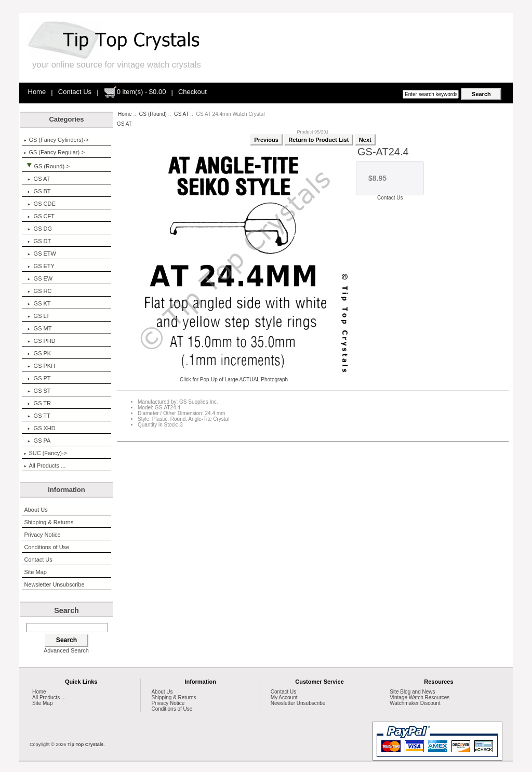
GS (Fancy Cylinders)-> (56, 140)
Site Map (35, 572)
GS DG (38, 229)
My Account (284, 697)
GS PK (37, 353)
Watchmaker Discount (415, 703)
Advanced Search (66, 650)
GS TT (37, 416)
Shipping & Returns (49, 522)
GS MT (38, 328)
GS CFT (39, 216)
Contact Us (75, 92)
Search (66, 610)
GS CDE (39, 204)
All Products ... (45, 465)
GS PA (37, 441)
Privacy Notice (42, 535)
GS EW (38, 278)
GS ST (37, 391)
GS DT (37, 241)
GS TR (37, 403)
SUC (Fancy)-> (45, 453)
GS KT (37, 303)
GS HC (38, 291)
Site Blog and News (412, 692)
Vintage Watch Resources (420, 697)
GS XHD (39, 428)
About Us (36, 510)
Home (37, 92)
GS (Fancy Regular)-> (54, 152)
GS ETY (39, 266)
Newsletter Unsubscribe (54, 584)
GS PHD (39, 341)
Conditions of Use (46, 547)
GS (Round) (153, 114)
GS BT (37, 191)
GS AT (182, 114)
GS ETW (40, 254)
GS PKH (39, 366)
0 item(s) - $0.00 (135, 92)
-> (47, 166)
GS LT (37, 316)
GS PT (37, 378)
